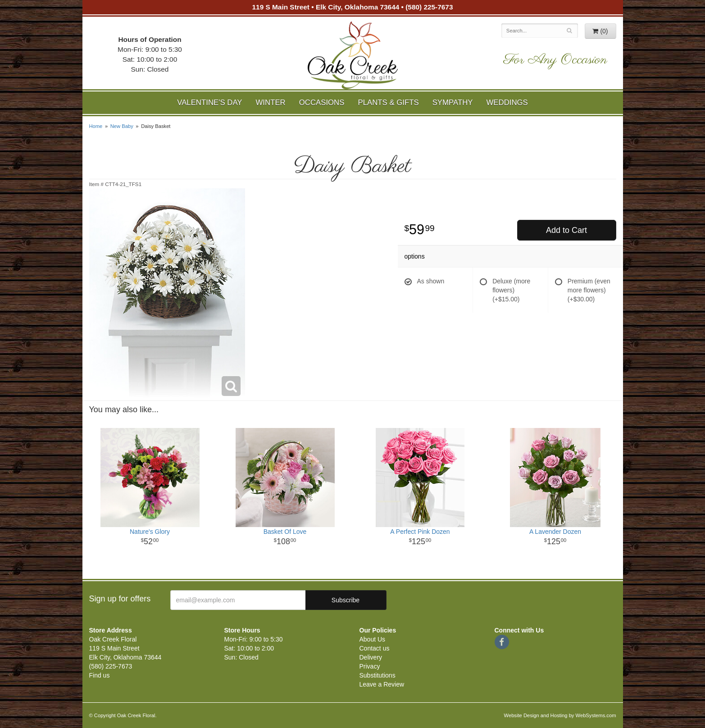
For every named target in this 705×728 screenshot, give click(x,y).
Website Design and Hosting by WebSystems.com (560, 715)
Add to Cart (566, 230)
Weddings (507, 102)
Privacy (370, 666)
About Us (373, 639)
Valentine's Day (209, 102)
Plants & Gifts (388, 102)
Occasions (322, 102)
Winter (271, 102)
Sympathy (453, 102)
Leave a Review (382, 684)
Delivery (371, 657)
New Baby (122, 126)
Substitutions (378, 675)
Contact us (375, 648)
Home (96, 126)
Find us (100, 675)
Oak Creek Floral (353, 55)
